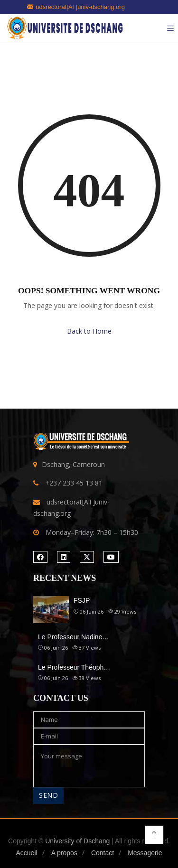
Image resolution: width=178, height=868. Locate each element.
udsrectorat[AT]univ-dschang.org (76, 7)
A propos (64, 853)
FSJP (82, 600)
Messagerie (145, 853)
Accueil (26, 853)
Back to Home (89, 331)
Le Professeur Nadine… (73, 637)
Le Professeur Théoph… (74, 667)
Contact (103, 853)
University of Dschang (77, 841)
